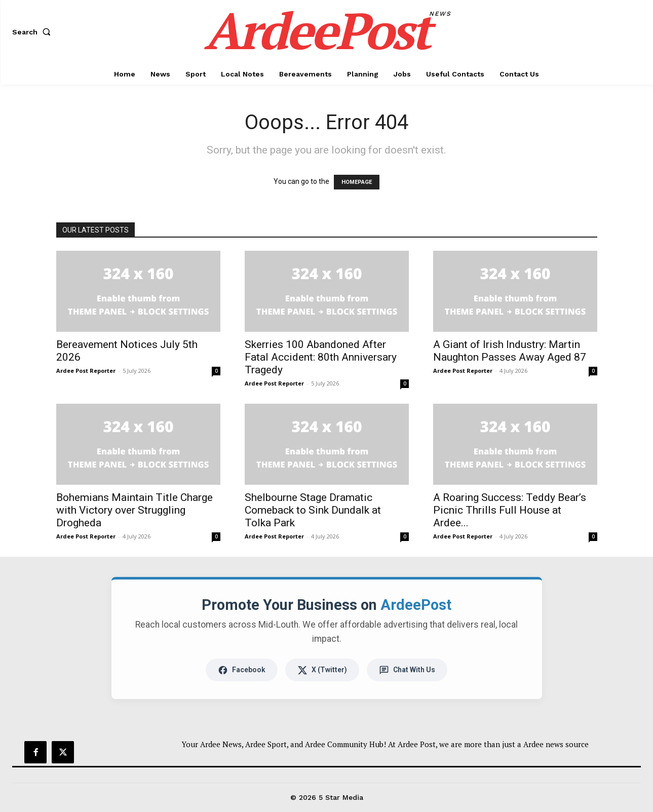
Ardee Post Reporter (86, 371)
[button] (33, 32)
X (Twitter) (322, 670)
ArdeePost (416, 605)
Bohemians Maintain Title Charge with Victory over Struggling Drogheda (135, 510)
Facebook (242, 670)
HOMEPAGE (357, 182)
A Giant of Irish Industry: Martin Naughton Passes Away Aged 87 (510, 351)
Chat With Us (407, 670)
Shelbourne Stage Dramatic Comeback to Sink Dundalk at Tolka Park (313, 510)
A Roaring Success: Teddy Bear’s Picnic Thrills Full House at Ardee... (510, 510)
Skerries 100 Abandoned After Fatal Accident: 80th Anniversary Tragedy (321, 357)
